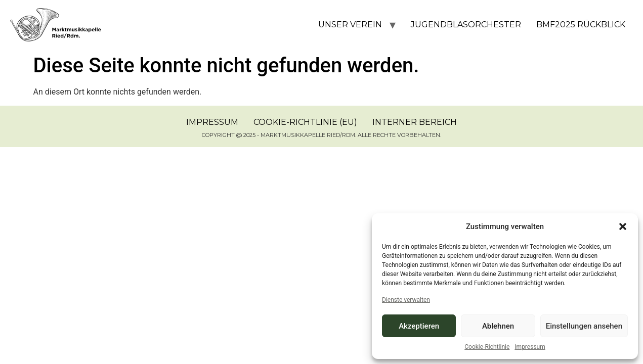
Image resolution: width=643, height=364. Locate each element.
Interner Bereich (415, 122)
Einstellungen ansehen (584, 326)
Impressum (530, 347)
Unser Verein (350, 25)
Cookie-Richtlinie (487, 347)
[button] (623, 226)
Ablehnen (498, 326)
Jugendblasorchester (466, 25)
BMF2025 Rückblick (581, 25)
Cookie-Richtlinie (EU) (305, 122)
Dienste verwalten (406, 300)
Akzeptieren (419, 326)
